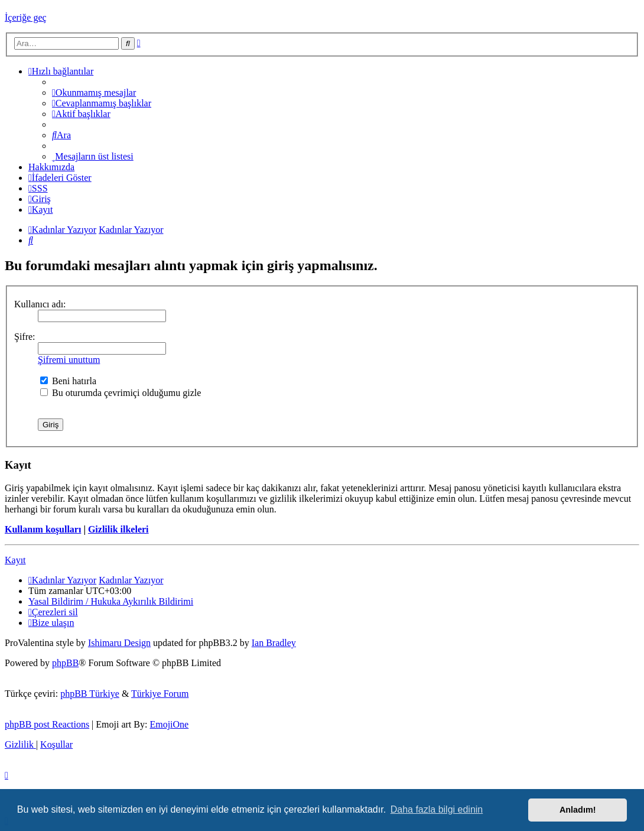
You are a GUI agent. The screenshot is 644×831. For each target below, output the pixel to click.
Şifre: (25, 337)
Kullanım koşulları (43, 529)
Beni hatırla (68, 381)
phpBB (65, 663)
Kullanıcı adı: (40, 304)
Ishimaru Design (119, 643)
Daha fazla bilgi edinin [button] (437, 809)
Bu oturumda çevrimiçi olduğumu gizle (121, 393)
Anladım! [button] (578, 810)
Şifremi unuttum (69, 360)
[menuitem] (94, 92)
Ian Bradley (274, 643)
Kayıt (15, 560)
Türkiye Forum (160, 694)
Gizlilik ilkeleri (118, 529)
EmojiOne (169, 724)
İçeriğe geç (26, 17)
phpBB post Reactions (47, 724)
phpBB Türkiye (90, 694)
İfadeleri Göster (60, 178)
